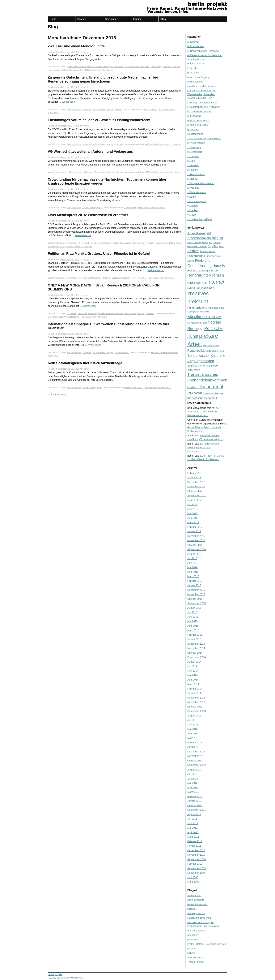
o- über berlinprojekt (198, 120)
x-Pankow (167, 67)
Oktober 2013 (195, 707)
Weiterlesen (70, 102)
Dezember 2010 (196, 850)
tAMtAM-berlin (195, 958)
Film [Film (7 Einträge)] (202, 251)
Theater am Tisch (77, 70)
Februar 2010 (195, 864)
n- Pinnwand (194, 116)
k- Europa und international (137, 67)
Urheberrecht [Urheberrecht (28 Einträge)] (210, 387)
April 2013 (193, 734)
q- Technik (193, 129)
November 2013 (196, 702)
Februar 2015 (195, 635)
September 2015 (197, 603)
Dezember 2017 (196, 482)
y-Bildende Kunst (122, 352)
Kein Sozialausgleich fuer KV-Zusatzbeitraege (85, 363)
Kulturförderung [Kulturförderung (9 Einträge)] (197, 308)
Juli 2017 (192, 504)
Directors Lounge (55, 317)
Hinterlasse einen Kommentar (100, 70)
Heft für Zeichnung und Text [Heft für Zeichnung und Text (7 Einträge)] (203, 271)
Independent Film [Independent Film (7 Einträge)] (197, 283)
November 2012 (196, 756)
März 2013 (193, 738)
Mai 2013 (192, 729)
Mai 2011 (192, 828)
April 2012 (193, 787)
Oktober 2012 (195, 761)
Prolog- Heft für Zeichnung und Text (207, 944)
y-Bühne (177, 67)
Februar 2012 (195, 796)
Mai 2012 (192, 783)
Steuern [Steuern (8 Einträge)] (215, 366)
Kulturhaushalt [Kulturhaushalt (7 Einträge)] (216, 308)
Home (53, 19)
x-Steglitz (192, 179)
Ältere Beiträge (58, 395)
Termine (137, 19)
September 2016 (197, 549)
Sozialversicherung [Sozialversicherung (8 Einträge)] (199, 366)
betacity (192, 909)
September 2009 (197, 868)
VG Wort (149, 144)
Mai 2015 (192, 621)
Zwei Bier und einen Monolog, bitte (76, 46)
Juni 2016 (193, 563)
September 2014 (197, 657)
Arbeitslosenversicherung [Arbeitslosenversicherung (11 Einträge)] (205, 238)
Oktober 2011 (195, 805)
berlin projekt (55, 974)
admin (87, 52)
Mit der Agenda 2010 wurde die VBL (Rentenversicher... (203, 412)
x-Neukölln (193, 165)
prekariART (194, 940)
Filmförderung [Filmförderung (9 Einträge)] (196, 256)
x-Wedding (193, 188)
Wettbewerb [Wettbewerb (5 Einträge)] (208, 394)
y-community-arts (197, 201)
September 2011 (197, 810)
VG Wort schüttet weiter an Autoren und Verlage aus (90, 152)
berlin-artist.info (196, 900)
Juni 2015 (193, 617)
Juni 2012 (193, 778)
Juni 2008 (193, 877)
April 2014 (193, 680)
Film (134, 278)
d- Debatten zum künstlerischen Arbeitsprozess (88, 67)
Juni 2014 (193, 671)
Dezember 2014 (196, 644)
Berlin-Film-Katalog (198, 904)
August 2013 (194, 716)
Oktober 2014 (195, 653)
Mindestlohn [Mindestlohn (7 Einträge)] (194, 323)
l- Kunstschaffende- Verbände (204, 107)
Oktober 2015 (195, 599)
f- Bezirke (193, 68)
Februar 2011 (195, 841)
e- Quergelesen (117, 67)
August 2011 (194, 814)
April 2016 (193, 572)
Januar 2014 (194, 693)
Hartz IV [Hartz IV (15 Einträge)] (219, 266)
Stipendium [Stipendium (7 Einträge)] (194, 370)
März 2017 (193, 522)
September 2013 (197, 711)
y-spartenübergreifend (199, 219)
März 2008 (193, 882)
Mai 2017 (192, 513)
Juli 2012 (192, 774)
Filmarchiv (141, 278)
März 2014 (193, 684)
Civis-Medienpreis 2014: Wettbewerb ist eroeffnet (88, 215)
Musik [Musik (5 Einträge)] (204, 323)
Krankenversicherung (134, 387)
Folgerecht (156, 352)
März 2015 (193, 630)
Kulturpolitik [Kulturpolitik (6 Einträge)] (193, 312)
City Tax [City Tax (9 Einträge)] (213, 246)
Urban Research (72, 317)
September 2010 (197, 859)
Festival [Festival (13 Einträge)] (193, 251)
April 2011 (193, 832)
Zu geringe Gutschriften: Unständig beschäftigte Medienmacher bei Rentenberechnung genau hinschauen (103, 79)
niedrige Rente (151, 109)
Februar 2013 (195, 743)
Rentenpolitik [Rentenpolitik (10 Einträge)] (196, 351)
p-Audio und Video (198, 125)
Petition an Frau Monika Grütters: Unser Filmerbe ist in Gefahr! (99, 254)
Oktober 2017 (195, 491)
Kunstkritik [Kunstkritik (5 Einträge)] (205, 312)
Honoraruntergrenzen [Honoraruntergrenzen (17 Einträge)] (206, 275)
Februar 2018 (195, 473)
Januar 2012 (194, 801)
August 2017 (194, 500)
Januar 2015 (194, 639)
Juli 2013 (192, 720)
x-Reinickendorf (196, 174)
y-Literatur (118, 144)
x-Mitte (191, 161)
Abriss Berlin (194, 895)
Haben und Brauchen (199, 918)
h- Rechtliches (195, 82)
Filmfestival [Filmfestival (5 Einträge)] (210, 251)
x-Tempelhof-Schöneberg (201, 183)
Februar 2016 (195, 581)
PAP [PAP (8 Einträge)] (201, 329)
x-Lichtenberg (195, 152)
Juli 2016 (192, 558)
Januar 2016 (194, 585)
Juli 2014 (192, 666)
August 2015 (194, 608)
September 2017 (197, 495)
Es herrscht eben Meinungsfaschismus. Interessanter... (203, 447)
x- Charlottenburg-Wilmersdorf (204, 138)
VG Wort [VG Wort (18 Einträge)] (195, 393)
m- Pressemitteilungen (200, 112)
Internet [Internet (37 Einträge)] (216, 282)
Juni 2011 (193, 823)
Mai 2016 (192, 567)
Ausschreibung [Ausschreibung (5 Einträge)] (194, 243)
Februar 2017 (195, 527)
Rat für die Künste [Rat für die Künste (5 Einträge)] (211, 345)
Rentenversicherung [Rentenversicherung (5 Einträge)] (215, 351)
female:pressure (196, 913)
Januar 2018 (194, 477)
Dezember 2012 (196, 752)
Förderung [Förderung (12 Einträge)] (203, 260)
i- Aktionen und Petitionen (89, 278)
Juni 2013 (193, 725)
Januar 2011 (194, 846)
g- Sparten (87, 109)
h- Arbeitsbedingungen (103, 109)
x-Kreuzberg (156, 67)
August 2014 (194, 662)
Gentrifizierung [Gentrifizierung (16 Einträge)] (199, 266)
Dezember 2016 (196, 536)
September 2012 (197, 765)
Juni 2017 (193, 509)
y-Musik (192, 215)
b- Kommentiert (196, 46)
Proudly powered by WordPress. (66, 978)
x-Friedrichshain (196, 143)
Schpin (191, 953)
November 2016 (196, 540)
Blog (163, 19)
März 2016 (193, 576)
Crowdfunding (130, 208)
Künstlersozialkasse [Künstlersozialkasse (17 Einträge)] (204, 316)
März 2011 (193, 837)
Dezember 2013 (196, 698)
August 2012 (194, 769)
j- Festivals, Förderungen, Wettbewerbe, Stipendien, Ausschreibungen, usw (111, 243)
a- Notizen (193, 42)
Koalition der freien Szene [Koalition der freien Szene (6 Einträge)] (201, 288)
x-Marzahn (193, 156)
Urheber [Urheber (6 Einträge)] (192, 387)
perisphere (193, 935)
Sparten (82, 19)
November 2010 (196, 855)
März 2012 (193, 792)
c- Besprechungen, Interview (203, 51)
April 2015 (193, 626)
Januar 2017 (194, 531)
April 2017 (193, 518)
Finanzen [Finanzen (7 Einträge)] (211, 256)
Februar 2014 (195, 689)
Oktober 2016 (195, 545)
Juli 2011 (192, 819)
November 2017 (196, 486)
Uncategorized (195, 134)
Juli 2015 (192, 612)
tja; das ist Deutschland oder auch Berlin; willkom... (207, 427)
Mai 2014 (192, 675)
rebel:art (192, 949)
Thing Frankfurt (196, 962)
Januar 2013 (194, 747)
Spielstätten (112, 19)
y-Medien (118, 109)
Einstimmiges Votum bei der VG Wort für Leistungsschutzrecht (99, 120)
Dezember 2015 (196, 590)
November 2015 (196, 594)
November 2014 (196, 648)
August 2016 (194, 554)
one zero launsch (197, 931)
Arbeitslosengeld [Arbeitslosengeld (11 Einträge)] (199, 233)
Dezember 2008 (196, 873)
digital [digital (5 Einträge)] (221, 247)
